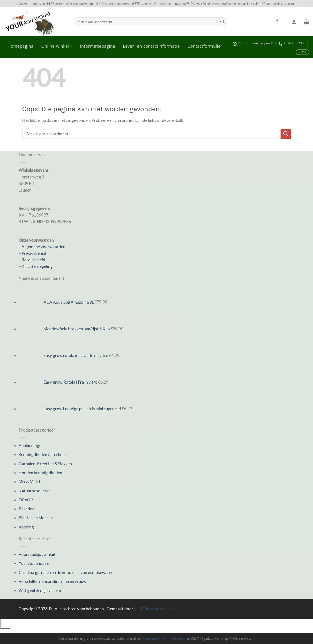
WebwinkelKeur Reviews (164, 638)
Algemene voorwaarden (43, 247)
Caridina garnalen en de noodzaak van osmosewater (66, 572)
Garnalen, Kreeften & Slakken (45, 464)
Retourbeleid (33, 260)
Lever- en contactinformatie (151, 47)
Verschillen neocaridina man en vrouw (52, 581)
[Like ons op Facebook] (277, 22)
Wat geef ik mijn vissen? (40, 590)
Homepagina (20, 47)
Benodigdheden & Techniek (43, 454)
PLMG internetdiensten (155, 609)
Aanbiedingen (31, 446)
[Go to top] (5, 624)
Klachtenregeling (37, 266)
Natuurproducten (35, 491)
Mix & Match (30, 482)
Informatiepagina (98, 47)
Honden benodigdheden (40, 473)
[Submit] (222, 22)
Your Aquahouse (34, 563)
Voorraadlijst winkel (37, 554)
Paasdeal (27, 509)
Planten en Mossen (36, 518)
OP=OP (26, 500)
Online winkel (57, 47)
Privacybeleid (34, 253)
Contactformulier (205, 47)
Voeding (26, 527)
